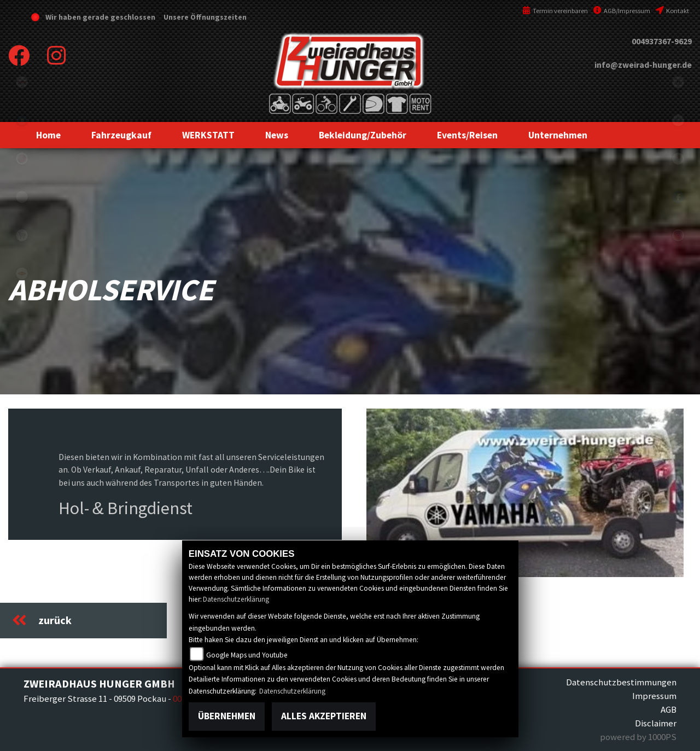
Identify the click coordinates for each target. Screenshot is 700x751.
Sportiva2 (22, 120)
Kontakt (672, 11)
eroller (22, 197)
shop (22, 235)
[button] (121, 135)
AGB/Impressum (622, 11)
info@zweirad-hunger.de (643, 65)
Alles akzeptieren (324, 716)
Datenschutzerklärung (236, 599)
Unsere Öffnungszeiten (204, 17)
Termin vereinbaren (555, 11)
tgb (22, 82)
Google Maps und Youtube (247, 655)
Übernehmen (227, 716)
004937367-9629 (662, 41)
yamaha (22, 159)
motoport (22, 273)
